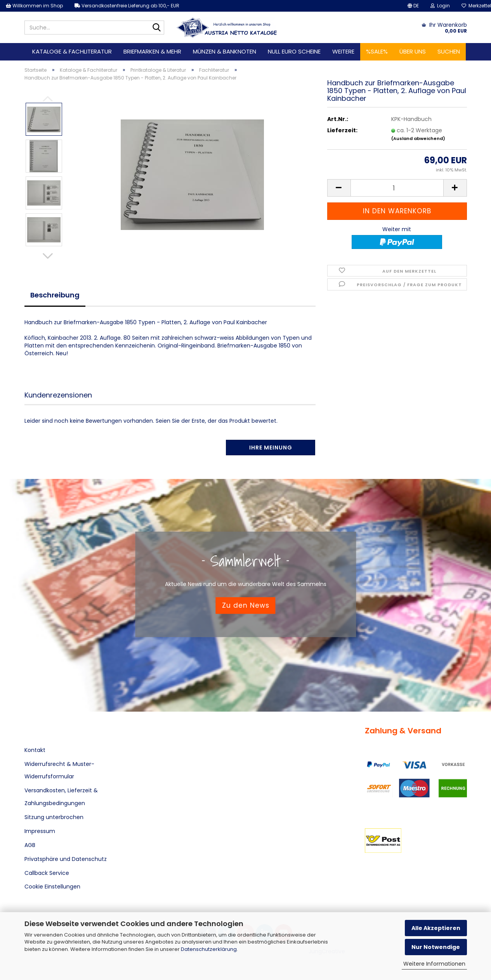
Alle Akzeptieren (436, 928)
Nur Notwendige (436, 947)
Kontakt (35, 750)
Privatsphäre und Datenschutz (66, 859)
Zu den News (246, 605)
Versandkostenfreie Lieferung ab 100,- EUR (127, 6)
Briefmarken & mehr (152, 51)
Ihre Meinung (271, 448)
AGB (30, 845)
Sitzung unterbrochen (54, 817)
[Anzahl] (397, 188)
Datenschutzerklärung (209, 949)
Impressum (40, 831)
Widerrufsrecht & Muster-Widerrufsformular (59, 770)
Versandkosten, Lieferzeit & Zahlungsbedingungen (61, 797)
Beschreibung (55, 295)
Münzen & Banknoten (225, 51)
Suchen (449, 51)
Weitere (343, 51)
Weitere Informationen (434, 964)
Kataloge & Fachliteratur (72, 51)
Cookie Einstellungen (52, 887)
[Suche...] (157, 28)
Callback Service (47, 873)
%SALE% (377, 51)
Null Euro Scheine (294, 51)
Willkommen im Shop (34, 6)
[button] (413, 6)
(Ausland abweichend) (418, 138)
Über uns (413, 51)
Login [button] (440, 6)
